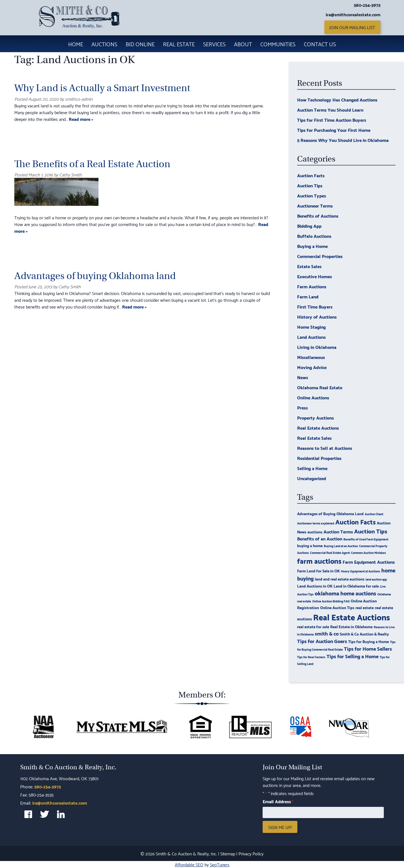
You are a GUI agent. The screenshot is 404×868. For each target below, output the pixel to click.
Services (214, 44)
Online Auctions (313, 397)
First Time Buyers (315, 306)
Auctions (104, 44)
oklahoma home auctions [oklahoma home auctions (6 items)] (346, 593)
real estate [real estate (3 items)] (365, 607)
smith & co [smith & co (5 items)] (327, 633)
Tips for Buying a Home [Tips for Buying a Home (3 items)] (369, 641)
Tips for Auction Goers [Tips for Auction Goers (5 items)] (322, 641)
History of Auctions (317, 316)
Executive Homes (315, 276)
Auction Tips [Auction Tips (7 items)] (371, 531)
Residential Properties (319, 458)
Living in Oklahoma (317, 347)
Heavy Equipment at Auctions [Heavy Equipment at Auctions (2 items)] (361, 571)
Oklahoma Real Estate (320, 387)
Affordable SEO (189, 864)
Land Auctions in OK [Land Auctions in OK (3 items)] (315, 586)
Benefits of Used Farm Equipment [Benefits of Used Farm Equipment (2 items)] (366, 539)
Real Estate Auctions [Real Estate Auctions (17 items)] (352, 617)
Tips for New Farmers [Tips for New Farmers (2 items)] (311, 657)
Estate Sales (309, 266)
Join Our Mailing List (352, 27)
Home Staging (311, 327)
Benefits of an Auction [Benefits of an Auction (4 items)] (320, 538)
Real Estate (179, 44)
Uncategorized (312, 478)
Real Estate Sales (314, 438)
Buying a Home (312, 246)
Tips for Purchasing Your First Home (334, 130)
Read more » (81, 119)
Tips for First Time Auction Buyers (332, 120)
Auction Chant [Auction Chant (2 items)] (374, 514)
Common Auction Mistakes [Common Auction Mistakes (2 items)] (369, 552)
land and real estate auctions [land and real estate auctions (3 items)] (340, 579)
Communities (278, 44)
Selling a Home (312, 468)
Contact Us (320, 44)
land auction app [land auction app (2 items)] (376, 579)
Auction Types (312, 195)
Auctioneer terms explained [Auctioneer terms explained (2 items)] (316, 523)
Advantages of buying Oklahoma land (95, 276)
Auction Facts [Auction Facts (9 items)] (355, 521)
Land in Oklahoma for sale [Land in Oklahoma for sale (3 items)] (356, 586)
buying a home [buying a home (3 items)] (310, 545)
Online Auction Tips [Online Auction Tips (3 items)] (337, 607)
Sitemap (228, 853)
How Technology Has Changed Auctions (337, 99)
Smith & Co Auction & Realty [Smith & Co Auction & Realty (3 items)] (364, 634)
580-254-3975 (367, 5)
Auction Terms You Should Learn (330, 110)
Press (302, 407)
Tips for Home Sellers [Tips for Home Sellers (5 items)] (368, 648)
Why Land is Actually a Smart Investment (102, 88)
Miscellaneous (311, 357)
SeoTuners (220, 864)
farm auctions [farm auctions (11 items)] (319, 560)
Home (76, 44)
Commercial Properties (320, 256)
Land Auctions (311, 337)
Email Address (278, 801)
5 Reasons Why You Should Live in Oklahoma (343, 140)
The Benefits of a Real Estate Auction (92, 164)
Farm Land (308, 296)
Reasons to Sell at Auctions (325, 448)
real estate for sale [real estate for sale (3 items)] (313, 626)
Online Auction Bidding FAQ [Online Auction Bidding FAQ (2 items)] (331, 601)
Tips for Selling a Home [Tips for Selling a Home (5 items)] (353, 656)
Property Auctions (315, 417)
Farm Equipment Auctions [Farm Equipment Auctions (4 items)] (369, 562)
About (243, 44)
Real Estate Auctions (318, 428)
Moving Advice (312, 367)
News (303, 377)
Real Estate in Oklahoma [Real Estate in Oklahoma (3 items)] (351, 626)
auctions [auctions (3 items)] (315, 532)
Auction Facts (311, 175)
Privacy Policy (251, 853)
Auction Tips (310, 185)
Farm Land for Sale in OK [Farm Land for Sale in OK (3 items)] (318, 571)
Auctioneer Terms (315, 205)
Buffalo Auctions (314, 236)
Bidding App (309, 226)
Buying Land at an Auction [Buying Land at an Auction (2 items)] (341, 546)
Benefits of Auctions (318, 216)
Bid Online (140, 44)
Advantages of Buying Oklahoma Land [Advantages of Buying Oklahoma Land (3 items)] (330, 513)
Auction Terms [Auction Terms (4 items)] (338, 531)
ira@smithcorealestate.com (353, 14)
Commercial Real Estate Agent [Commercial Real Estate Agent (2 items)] (330, 552)
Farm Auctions (312, 286)
